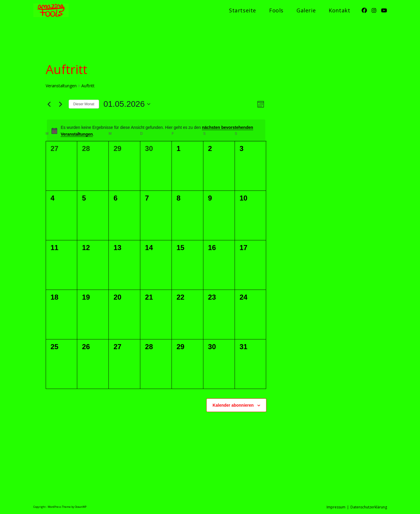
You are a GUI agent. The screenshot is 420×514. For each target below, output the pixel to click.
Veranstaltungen (61, 86)
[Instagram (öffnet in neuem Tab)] (374, 10)
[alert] (156, 131)
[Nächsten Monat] (61, 104)
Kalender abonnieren (233, 405)
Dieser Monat (84, 104)
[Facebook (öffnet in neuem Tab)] (364, 10)
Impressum (336, 507)
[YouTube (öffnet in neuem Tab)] (384, 10)
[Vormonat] (49, 104)
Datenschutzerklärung (369, 507)
